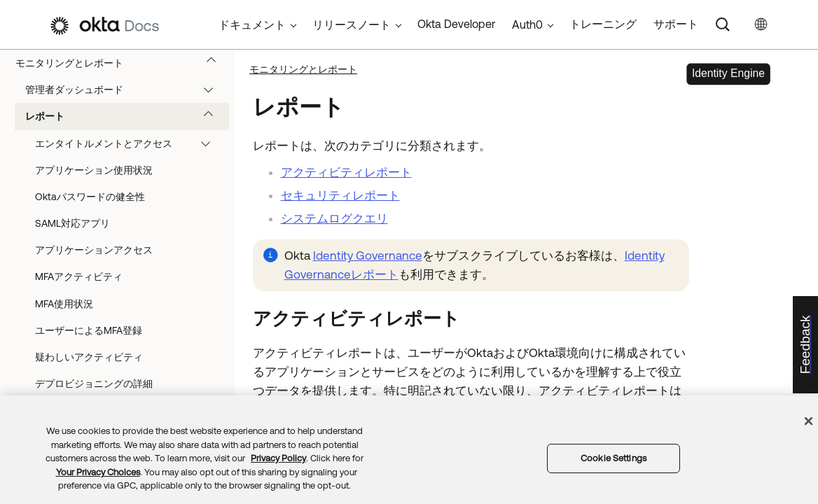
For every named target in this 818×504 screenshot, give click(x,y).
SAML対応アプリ (72, 223)
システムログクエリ (334, 218)
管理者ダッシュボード (126, 90)
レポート (126, 116)
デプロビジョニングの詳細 (94, 384)
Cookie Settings (613, 458)
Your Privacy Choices (98, 472)
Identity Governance (368, 255)
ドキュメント (252, 24)
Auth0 (527, 24)
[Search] (723, 24)
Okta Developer (456, 24)
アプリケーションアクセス (94, 250)
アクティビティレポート (346, 172)
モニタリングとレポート (122, 63)
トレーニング (603, 24)
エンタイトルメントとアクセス (129, 143)
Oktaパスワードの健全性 (90, 197)
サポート (676, 24)
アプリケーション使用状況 (94, 170)
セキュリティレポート (340, 195)
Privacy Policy (278, 458)
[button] (214, 63)
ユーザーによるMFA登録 (89, 330)
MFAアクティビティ (79, 276)
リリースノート (352, 24)
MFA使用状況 (64, 304)
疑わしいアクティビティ (89, 357)
